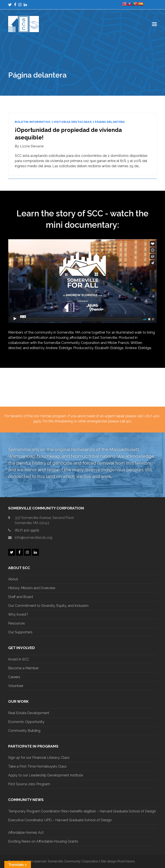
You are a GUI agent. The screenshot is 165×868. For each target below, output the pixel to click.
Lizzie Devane (32, 146)
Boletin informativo (33, 122)
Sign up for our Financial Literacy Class (39, 758)
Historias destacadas (73, 122)
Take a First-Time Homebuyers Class (37, 766)
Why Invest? (18, 614)
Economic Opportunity (26, 722)
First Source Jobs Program (29, 784)
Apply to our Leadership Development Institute (46, 775)
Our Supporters (20, 632)
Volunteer (16, 686)
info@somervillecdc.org (34, 538)
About (13, 579)
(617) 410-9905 (27, 530)
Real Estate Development (29, 713)
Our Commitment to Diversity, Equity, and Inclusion (48, 606)
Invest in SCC (19, 659)
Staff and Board (21, 597)
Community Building (24, 731)
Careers (14, 677)
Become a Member (23, 668)
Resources (17, 623)
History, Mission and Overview (32, 588)
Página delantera (110, 122)
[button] (154, 24)
